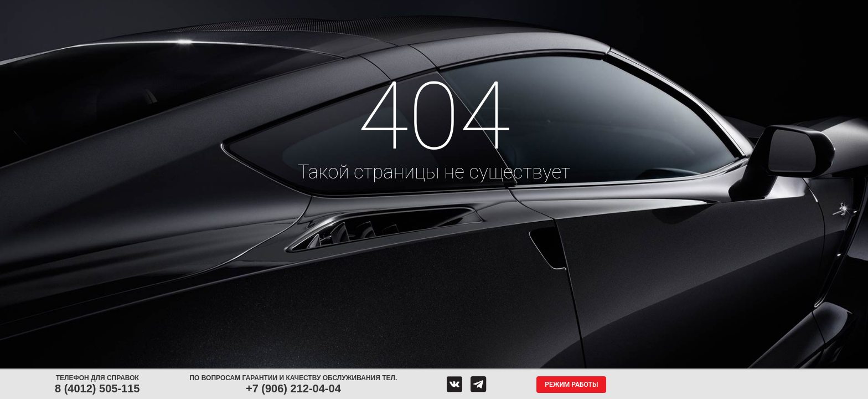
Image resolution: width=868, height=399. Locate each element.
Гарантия (632, 10)
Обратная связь (496, 10)
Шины (200, 10)
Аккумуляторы (316, 10)
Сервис (380, 10)
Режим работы (571, 385)
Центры (435, 10)
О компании (566, 10)
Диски (252, 10)
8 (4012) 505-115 (97, 388)
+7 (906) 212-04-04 (293, 388)
